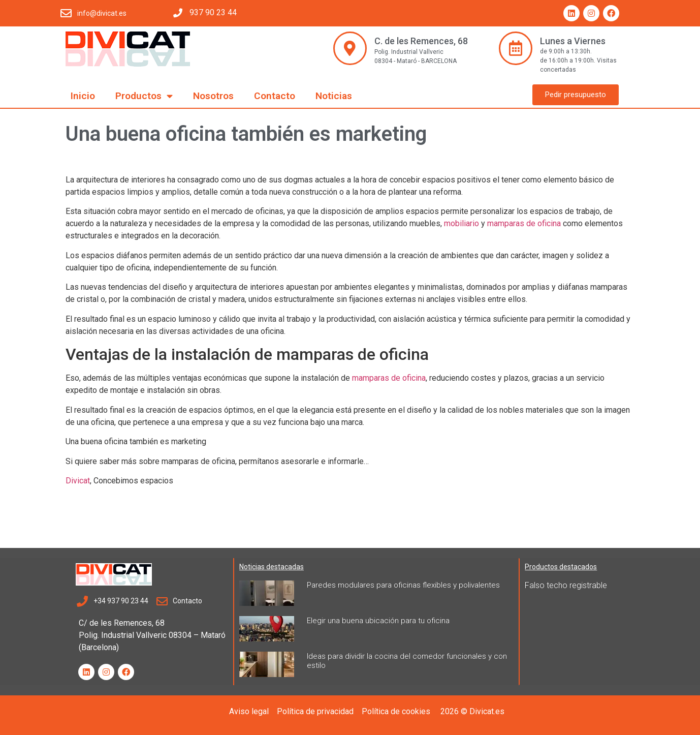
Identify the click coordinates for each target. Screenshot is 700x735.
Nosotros (213, 96)
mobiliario (462, 223)
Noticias (334, 96)
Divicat (78, 481)
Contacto (275, 96)
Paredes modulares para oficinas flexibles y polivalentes (403, 585)
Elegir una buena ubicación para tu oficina (378, 621)
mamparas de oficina (524, 223)
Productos (144, 96)
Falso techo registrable (566, 585)
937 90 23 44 (213, 12)
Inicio (83, 96)
